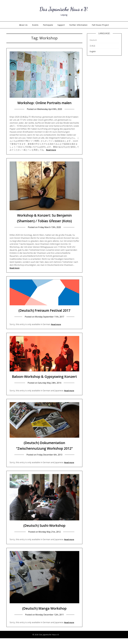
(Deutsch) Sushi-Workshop (44, 531)
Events (35, 25)
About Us (23, 25)
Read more (51, 150)
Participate (48, 25)
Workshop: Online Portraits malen (44, 103)
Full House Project (100, 25)
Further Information (78, 25)
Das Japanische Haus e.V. (64, 9)
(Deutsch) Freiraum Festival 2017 (44, 310)
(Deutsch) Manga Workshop (44, 614)
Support (61, 25)
